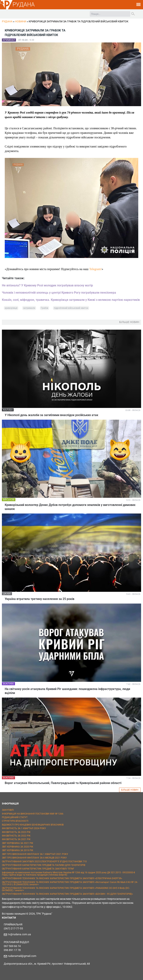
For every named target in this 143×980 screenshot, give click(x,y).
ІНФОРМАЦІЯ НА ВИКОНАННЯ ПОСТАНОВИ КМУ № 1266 (33, 814)
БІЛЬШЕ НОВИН (130, 790)
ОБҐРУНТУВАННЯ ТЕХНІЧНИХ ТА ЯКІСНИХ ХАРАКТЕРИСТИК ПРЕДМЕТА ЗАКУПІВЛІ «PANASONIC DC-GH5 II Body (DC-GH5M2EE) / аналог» (66, 889)
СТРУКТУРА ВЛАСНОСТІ (15, 821)
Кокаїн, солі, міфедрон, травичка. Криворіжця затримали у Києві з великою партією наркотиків (71, 300)
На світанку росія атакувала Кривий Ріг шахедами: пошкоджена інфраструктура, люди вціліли (67, 691)
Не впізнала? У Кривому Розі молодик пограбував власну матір (47, 285)
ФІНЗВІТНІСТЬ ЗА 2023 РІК (16, 832)
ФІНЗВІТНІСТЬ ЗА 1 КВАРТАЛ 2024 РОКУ (24, 828)
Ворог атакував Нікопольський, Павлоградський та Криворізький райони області (63, 783)
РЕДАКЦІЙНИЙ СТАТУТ (15, 817)
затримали (29, 308)
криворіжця (11, 308)
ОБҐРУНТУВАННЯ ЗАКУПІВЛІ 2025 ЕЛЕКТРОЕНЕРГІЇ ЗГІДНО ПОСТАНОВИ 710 (44, 862)
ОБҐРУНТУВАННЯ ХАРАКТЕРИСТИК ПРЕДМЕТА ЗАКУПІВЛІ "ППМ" (38, 869)
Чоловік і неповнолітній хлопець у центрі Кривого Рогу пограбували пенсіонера (59, 293)
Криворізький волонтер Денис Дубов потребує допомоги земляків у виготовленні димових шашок (70, 507)
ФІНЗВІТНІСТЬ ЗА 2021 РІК (16, 839)
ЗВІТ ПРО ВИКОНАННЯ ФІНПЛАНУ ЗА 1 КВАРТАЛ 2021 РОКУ (35, 854)
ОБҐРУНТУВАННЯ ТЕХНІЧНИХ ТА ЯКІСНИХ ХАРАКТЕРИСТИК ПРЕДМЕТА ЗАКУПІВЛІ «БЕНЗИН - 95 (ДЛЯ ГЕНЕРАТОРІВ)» (67, 894)
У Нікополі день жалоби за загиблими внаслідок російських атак (51, 415)
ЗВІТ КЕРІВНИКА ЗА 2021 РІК (18, 843)
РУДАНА (24, 4)
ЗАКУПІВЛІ (8, 810)
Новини (21, 21)
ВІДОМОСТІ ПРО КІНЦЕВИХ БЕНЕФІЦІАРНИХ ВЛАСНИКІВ (33, 825)
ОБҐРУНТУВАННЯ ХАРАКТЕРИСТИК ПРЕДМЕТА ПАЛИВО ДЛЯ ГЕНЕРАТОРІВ (44, 865)
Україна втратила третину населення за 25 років (40, 599)
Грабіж (44, 308)
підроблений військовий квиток (71, 308)
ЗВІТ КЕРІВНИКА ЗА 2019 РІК (18, 850)
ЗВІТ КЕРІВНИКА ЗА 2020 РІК (18, 847)
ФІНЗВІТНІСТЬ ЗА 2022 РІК (16, 836)
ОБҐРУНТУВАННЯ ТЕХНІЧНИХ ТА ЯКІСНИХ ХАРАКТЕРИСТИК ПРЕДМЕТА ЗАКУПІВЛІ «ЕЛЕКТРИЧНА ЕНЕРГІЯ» (62, 878)
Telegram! (95, 269)
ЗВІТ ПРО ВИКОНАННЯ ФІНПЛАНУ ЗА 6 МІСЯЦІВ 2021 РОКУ (34, 858)
